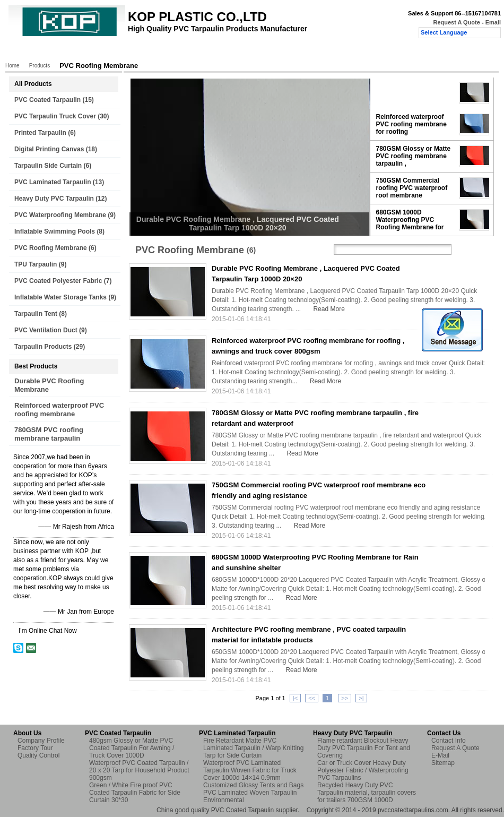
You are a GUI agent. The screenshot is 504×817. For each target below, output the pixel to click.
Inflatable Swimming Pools (55, 231)
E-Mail (440, 755)
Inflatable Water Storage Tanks (60, 297)
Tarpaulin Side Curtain (48, 166)
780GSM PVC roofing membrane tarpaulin (49, 434)
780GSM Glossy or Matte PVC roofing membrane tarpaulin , (414, 156)
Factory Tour (152, 51)
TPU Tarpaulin (36, 264)
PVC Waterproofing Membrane (60, 215)
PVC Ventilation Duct (46, 330)
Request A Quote (456, 22)
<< (312, 698)
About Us (105, 51)
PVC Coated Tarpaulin (47, 100)
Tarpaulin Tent (36, 314)
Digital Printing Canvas (49, 149)
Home (27, 51)
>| (361, 698)
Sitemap (443, 763)
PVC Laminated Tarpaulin (53, 182)
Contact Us (259, 51)
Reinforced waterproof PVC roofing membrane (59, 410)
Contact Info (449, 741)
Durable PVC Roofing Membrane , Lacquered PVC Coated (411, 93)
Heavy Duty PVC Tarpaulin (54, 199)
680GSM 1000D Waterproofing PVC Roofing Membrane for (410, 220)
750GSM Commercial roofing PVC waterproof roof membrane (412, 188)
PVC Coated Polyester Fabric (58, 281)
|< (295, 698)
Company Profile (41, 741)
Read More (329, 309)
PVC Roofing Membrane (51, 248)
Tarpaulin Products (43, 347)
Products (63, 51)
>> (345, 698)
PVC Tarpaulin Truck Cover (55, 116)
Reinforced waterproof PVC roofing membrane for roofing (411, 124)
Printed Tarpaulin (40, 133)
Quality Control (206, 51)
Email (493, 22)
